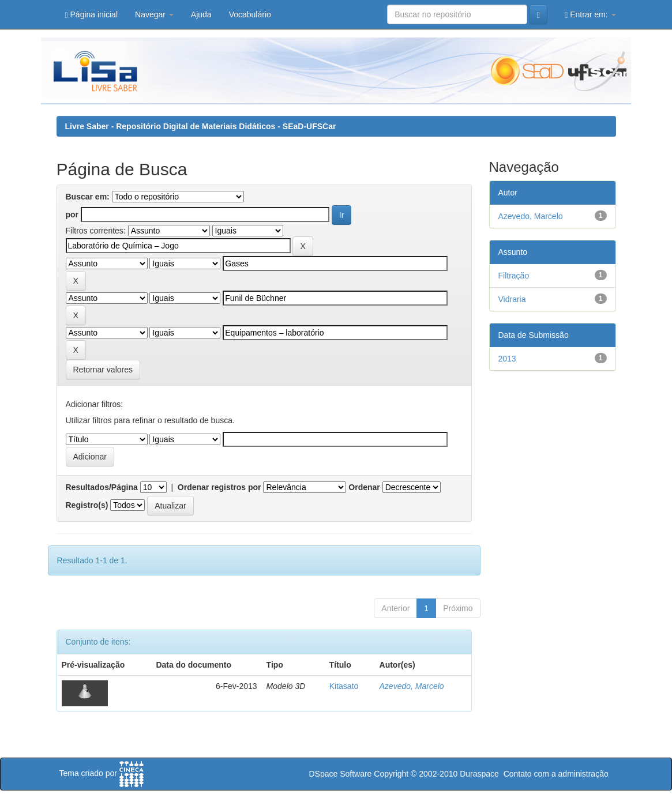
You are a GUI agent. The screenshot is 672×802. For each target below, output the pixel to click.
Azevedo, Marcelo (412, 686)
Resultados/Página (102, 487)
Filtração (514, 276)
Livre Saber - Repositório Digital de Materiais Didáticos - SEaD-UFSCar (201, 126)
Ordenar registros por (219, 487)
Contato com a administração (556, 774)
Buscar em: (88, 197)
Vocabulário (250, 14)
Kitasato (344, 686)
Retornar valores (103, 370)
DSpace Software (340, 774)
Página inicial (92, 15)
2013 (507, 359)
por (72, 214)
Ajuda (201, 14)
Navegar (154, 14)
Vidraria (512, 299)
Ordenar (364, 487)
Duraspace (479, 774)
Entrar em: (590, 15)
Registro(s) (87, 505)
